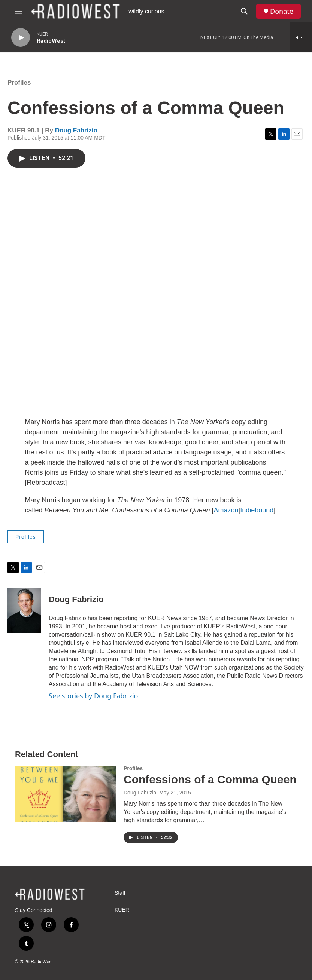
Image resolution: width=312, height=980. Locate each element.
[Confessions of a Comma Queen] (66, 794)
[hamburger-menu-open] (18, 11)
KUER (122, 910)
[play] (21, 38)
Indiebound (257, 510)
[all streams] (301, 37)
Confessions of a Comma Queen (210, 779)
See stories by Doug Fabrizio (93, 696)
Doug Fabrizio (76, 130)
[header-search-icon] (244, 11)
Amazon (226, 510)
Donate (282, 11)
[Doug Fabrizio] (24, 610)
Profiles (19, 82)
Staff (120, 893)
